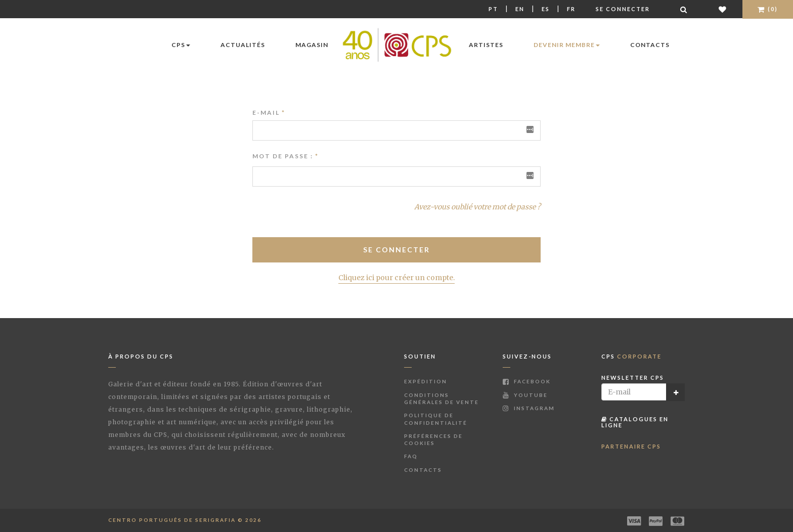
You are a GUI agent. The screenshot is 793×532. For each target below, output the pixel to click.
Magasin (312, 45)
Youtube (525, 395)
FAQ (411, 456)
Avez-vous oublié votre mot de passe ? (477, 207)
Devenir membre (567, 45)
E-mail (269, 113)
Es (546, 9)
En (520, 9)
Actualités (243, 45)
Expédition (426, 381)
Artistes (486, 45)
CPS (181, 45)
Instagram (529, 408)
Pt (493, 9)
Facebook (527, 381)
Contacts (650, 45)
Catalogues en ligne (635, 422)
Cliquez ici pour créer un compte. (396, 278)
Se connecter (623, 9)
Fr (571, 9)
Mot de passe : (283, 156)
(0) (768, 9)
